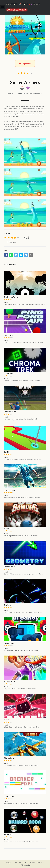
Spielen (25, 63)
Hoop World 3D (9, 682)
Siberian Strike (9, 758)
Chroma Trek (8, 374)
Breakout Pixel (9, 796)
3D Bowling (8, 529)
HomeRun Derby (10, 412)
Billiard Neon (8, 835)
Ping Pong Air (9, 335)
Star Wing (7, 605)
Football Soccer (9, 490)
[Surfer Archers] (25, 35)
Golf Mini (7, 452)
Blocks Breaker (9, 643)
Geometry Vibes (10, 567)
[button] (2, 7)
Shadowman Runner (11, 297)
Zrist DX (7, 720)
